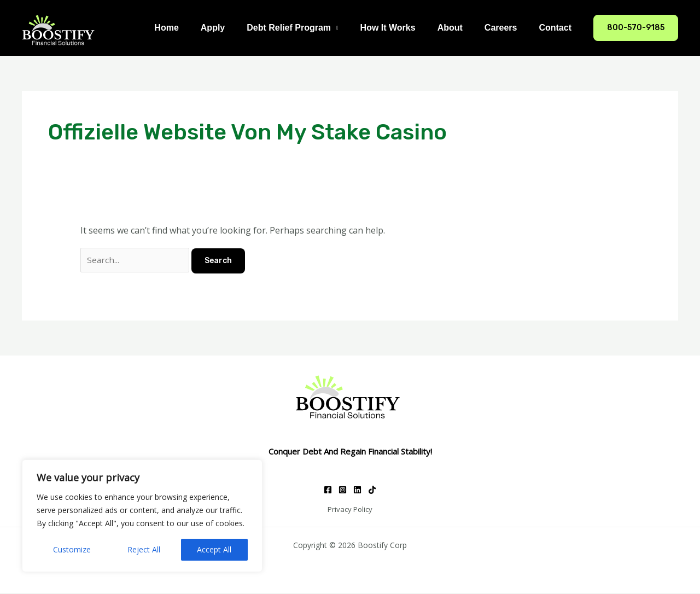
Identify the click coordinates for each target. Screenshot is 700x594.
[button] (636, 28)
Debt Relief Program (308, 28)
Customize (72, 549)
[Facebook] (328, 491)
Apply (237, 28)
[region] (142, 516)
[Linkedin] (357, 491)
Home (195, 28)
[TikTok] (372, 491)
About (461, 28)
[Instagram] (343, 491)
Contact (557, 28)
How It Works (403, 28)
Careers (507, 28)
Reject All (144, 549)
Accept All (214, 549)
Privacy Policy (350, 510)
